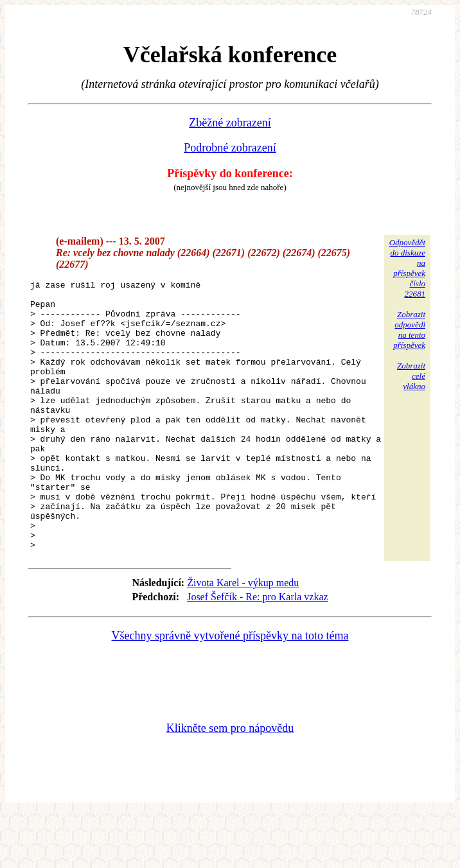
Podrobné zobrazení (230, 148)
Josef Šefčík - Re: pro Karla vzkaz (257, 651)
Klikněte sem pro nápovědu (230, 782)
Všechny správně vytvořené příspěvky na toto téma (230, 690)
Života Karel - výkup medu (243, 637)
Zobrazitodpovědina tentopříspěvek (409, 330)
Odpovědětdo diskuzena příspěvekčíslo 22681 (407, 268)
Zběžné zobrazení (230, 123)
